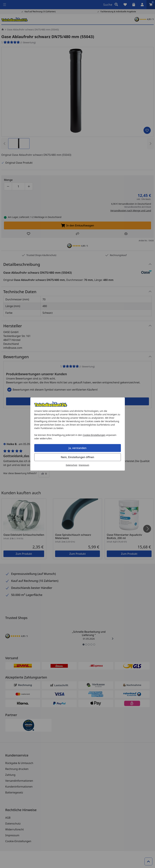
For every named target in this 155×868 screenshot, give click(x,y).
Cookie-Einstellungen (94, 435)
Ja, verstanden (77, 448)
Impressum (84, 465)
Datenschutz (72, 465)
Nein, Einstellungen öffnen (77, 457)
